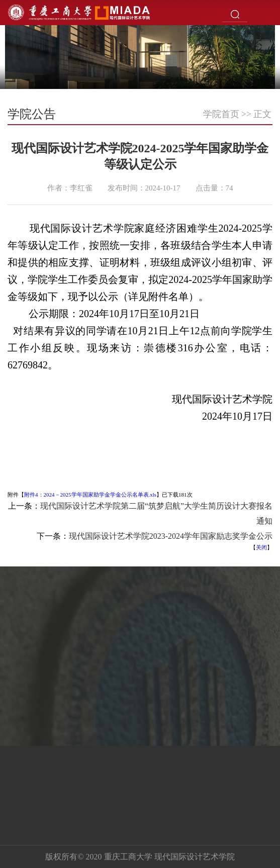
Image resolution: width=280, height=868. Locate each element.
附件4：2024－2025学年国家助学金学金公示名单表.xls (90, 495)
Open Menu (267, 13)
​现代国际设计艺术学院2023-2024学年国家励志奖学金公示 (171, 536)
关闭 (261, 547)
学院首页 (221, 114)
